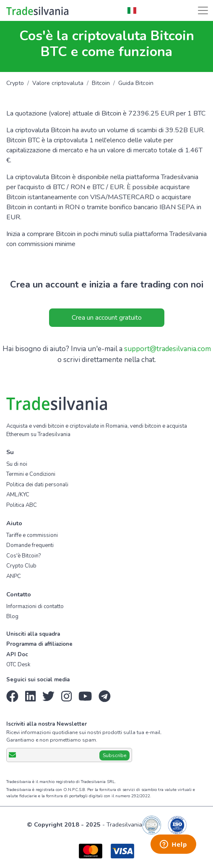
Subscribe (114, 755)
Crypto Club (21, 566)
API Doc (17, 655)
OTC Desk (18, 665)
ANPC (14, 576)
